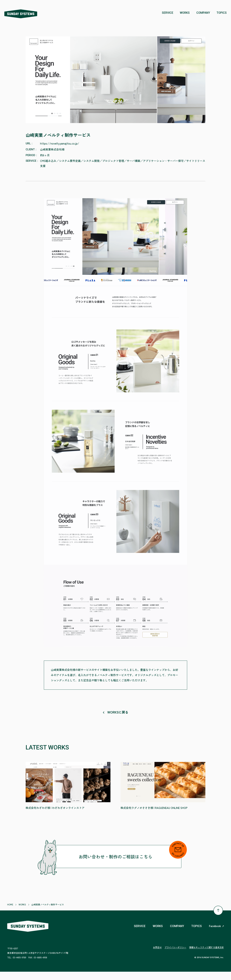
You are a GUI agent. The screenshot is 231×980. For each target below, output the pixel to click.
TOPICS (196, 934)
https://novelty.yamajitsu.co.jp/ (60, 143)
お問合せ (157, 956)
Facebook (216, 935)
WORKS (155, 934)
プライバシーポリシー (175, 956)
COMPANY (175, 934)
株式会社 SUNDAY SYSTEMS (24, 13)
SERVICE (136, 934)
